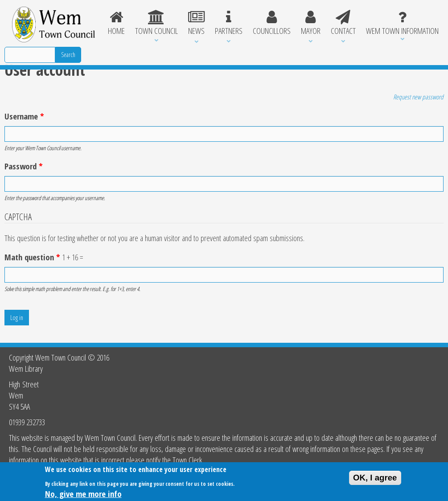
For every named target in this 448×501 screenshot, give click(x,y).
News (196, 23)
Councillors (271, 23)
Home (117, 23)
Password (24, 166)
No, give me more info (83, 495)
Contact (343, 23)
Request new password (418, 97)
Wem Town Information (402, 23)
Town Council (156, 23)
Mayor (310, 23)
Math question (32, 257)
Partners (228, 23)
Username (24, 116)
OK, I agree (375, 479)
